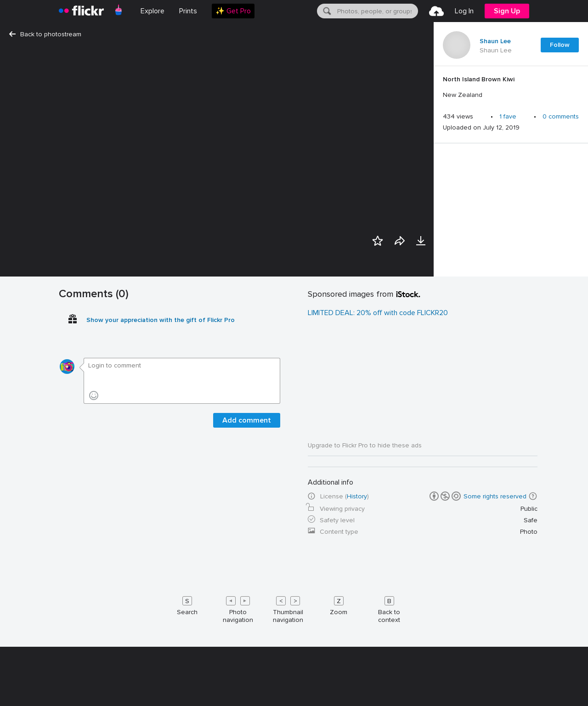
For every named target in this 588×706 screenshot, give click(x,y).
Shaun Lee (495, 41)
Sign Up (507, 11)
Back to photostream (45, 34)
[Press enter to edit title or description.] (511, 87)
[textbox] (377, 11)
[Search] (326, 11)
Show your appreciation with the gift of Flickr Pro (161, 653)
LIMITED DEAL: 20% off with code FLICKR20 (378, 646)
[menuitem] (188, 11)
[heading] (81, 11)
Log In (464, 11)
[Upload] (436, 11)
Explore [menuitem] (153, 11)
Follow (560, 45)
